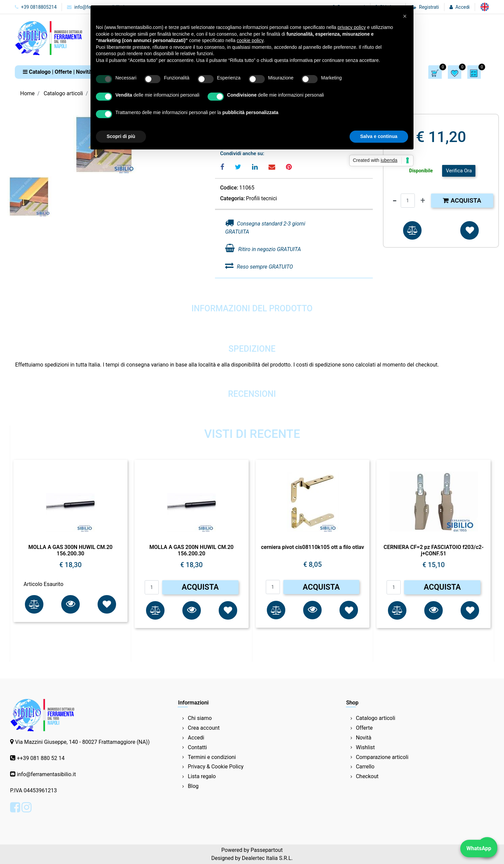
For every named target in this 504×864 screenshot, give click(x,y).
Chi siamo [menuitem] (200, 718)
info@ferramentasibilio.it (46, 774)
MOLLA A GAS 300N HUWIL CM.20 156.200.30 (70, 550)
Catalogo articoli (63, 93)
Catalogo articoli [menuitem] (376, 718)
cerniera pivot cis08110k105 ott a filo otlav (313, 547)
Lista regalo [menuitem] (202, 776)
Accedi (462, 7)
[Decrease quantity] (394, 201)
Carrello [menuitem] (365, 767)
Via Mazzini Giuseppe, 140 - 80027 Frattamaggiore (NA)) (82, 742)
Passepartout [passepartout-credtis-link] (267, 850)
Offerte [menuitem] (364, 728)
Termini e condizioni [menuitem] (212, 757)
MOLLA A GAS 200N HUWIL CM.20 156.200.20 (191, 550)
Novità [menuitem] (364, 738)
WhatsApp (479, 848)
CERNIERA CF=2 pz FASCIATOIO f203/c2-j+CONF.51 (434, 550)
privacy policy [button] (352, 27)
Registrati (429, 7)
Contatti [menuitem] (197, 747)
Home (27, 93)
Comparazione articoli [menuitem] (382, 757)
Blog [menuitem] (193, 786)
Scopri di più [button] (121, 136)
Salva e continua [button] (379, 136)
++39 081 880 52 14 (41, 758)
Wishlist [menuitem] (365, 747)
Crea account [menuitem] (204, 728)
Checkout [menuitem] (367, 776)
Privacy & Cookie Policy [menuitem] (216, 767)
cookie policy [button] (250, 40)
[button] (70, 604)
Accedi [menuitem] (196, 738)
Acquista (462, 200)
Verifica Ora (459, 171)
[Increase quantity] (423, 201)
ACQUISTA (200, 587)
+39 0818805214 (36, 7)
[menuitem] (485, 7)
